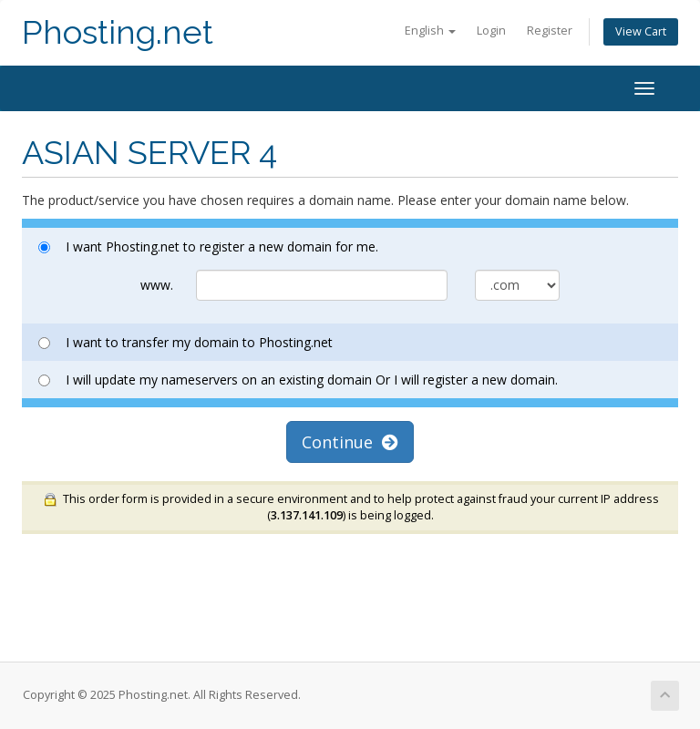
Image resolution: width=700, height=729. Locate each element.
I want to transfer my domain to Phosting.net (185, 342)
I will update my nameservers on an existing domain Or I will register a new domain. (298, 380)
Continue (350, 442)
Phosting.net (118, 32)
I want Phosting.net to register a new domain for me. (208, 246)
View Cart (641, 31)
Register (550, 31)
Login (491, 31)
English (430, 31)
